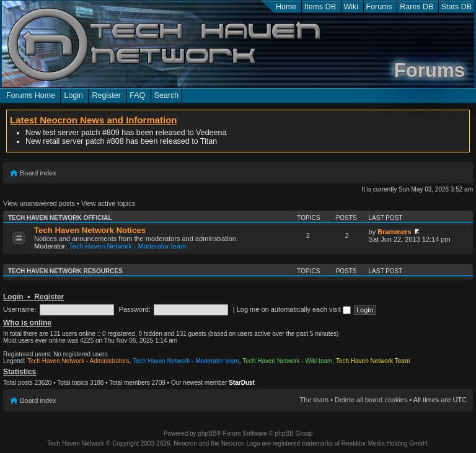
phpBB (207, 433)
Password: (135, 309)
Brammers (394, 232)
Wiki (351, 7)
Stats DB (456, 7)
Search (167, 95)
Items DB (320, 7)
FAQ (137, 95)
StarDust (242, 383)
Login (73, 95)
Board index (38, 173)
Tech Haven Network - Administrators (78, 361)
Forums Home (31, 95)
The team (314, 400)
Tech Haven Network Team (373, 361)
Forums (379, 7)
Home (286, 7)
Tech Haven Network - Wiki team (287, 361)
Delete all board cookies (371, 400)
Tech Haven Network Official (60, 218)
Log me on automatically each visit (294, 309)
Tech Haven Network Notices (90, 230)
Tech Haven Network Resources (65, 271)
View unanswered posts (39, 203)
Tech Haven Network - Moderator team (127, 246)
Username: (20, 309)
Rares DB (416, 7)
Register (106, 95)
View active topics (108, 203)
